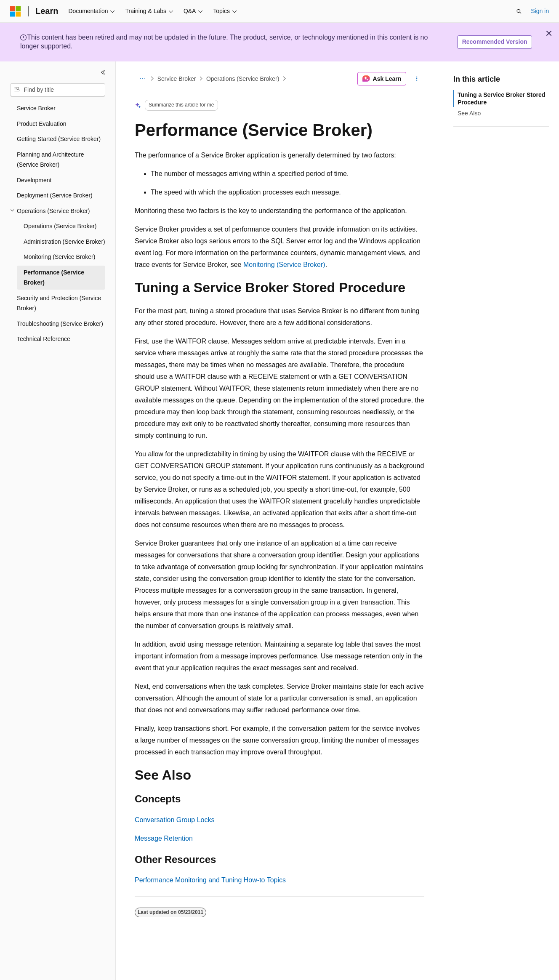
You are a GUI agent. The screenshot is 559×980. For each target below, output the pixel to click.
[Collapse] (103, 72)
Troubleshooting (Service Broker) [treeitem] (60, 324)
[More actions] (417, 79)
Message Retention (164, 838)
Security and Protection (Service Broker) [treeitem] (59, 303)
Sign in (540, 11)
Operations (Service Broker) (243, 79)
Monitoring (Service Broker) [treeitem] (59, 257)
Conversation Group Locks (174, 820)
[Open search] (519, 11)
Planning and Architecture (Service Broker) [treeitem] (51, 160)
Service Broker (177, 79)
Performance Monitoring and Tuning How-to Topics (210, 880)
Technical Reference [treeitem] (44, 339)
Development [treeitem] (34, 180)
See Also (469, 113)
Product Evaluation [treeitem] (42, 124)
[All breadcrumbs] (142, 79)
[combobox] (58, 90)
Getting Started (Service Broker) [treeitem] (59, 139)
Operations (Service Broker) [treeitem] (60, 226)
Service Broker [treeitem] (36, 108)
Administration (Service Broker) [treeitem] (64, 242)
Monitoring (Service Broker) (284, 265)
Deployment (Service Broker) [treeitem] (55, 195)
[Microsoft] (16, 11)
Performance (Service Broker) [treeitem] (54, 278)
